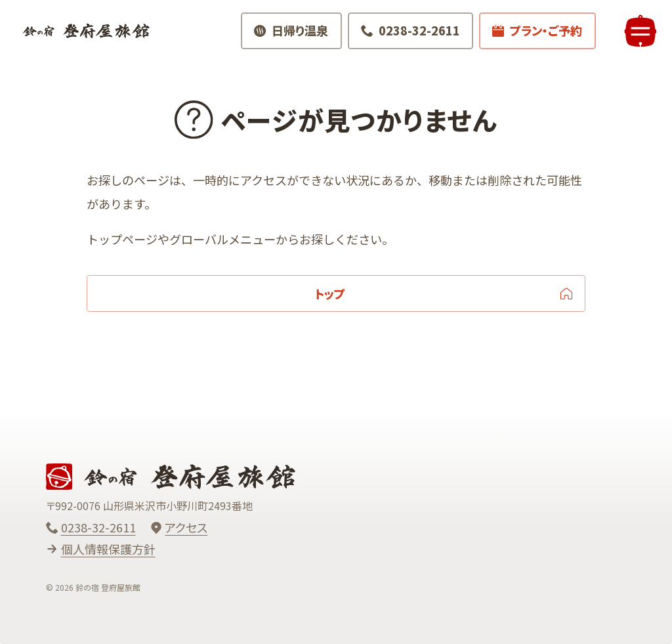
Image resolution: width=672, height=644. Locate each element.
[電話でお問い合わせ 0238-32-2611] (407, 35)
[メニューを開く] (636, 36)
